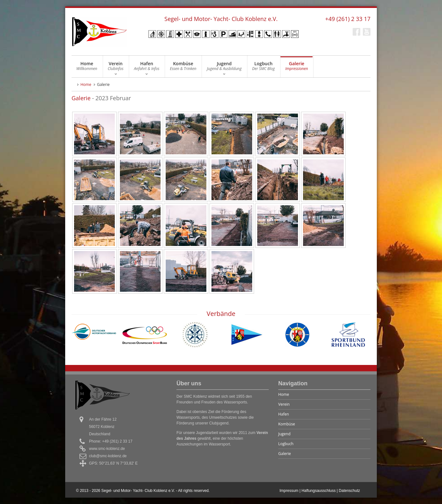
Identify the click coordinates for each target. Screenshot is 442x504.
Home (87, 68)
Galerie (297, 68)
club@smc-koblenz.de (108, 456)
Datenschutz (349, 491)
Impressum (289, 491)
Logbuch (263, 68)
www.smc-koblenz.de (107, 449)
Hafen (147, 68)
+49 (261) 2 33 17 (348, 19)
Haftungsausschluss (318, 491)
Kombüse (183, 68)
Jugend (224, 68)
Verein (116, 68)
